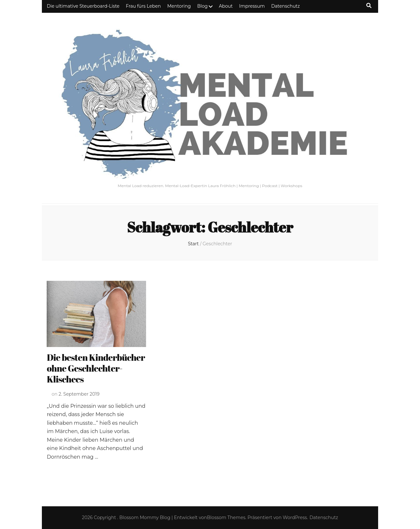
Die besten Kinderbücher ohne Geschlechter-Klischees (96, 368)
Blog (202, 6)
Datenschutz (285, 6)
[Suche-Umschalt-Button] (369, 6)
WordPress (295, 517)
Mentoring (179, 6)
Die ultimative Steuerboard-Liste (83, 6)
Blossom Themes (226, 517)
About (226, 6)
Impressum (252, 6)
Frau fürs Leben (143, 6)
